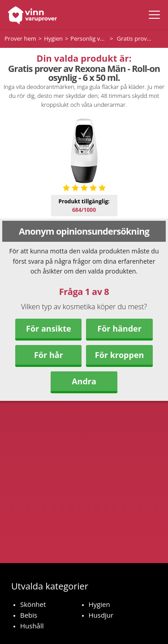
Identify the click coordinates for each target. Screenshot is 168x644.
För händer (119, 328)
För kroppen (120, 355)
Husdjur (101, 615)
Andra (84, 381)
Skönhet (33, 604)
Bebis (29, 615)
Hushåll (32, 626)
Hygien (99, 604)
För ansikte (49, 328)
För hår (49, 355)
